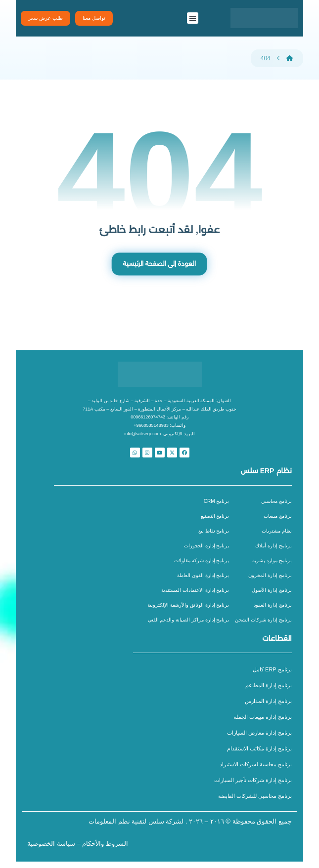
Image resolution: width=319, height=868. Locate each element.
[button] (193, 18)
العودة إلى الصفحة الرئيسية (160, 265)
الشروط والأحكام (105, 850)
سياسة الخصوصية (51, 850)
